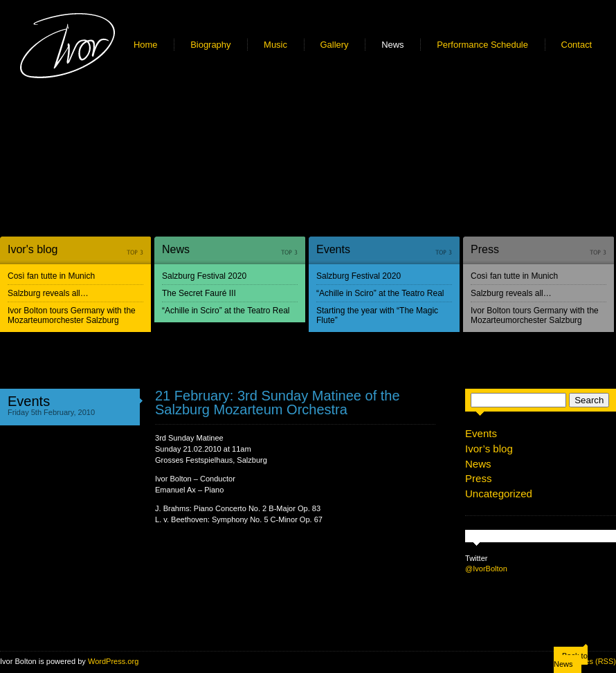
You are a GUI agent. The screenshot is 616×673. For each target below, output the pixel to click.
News (392, 45)
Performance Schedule (482, 45)
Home (146, 45)
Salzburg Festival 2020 (204, 276)
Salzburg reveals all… (48, 293)
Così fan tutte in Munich (51, 276)
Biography (210, 45)
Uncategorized (499, 494)
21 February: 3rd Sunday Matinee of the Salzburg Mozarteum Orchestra (278, 403)
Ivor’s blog (489, 449)
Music (275, 45)
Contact (577, 45)
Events (333, 249)
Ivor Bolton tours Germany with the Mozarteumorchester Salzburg (72, 315)
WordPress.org (113, 661)
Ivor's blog (33, 249)
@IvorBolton (486, 569)
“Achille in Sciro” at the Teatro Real (226, 311)
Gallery (335, 45)
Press (485, 249)
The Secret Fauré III (199, 293)
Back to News (571, 660)
